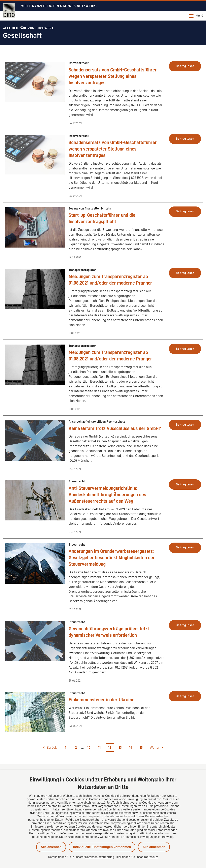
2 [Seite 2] (76, 747)
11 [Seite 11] (99, 747)
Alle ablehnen (51, 847)
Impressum (151, 857)
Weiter (155, 747)
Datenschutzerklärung (100, 857)
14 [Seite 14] (131, 747)
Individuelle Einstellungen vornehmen (102, 847)
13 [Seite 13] (120, 747)
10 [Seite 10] (89, 747)
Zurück (52, 747)
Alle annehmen (154, 847)
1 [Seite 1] (66, 747)
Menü (196, 16)
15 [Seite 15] (141, 747)
